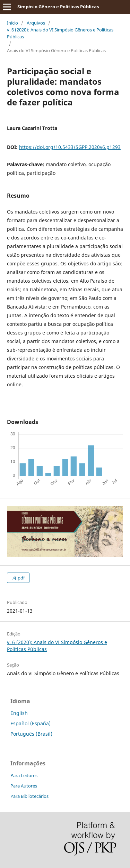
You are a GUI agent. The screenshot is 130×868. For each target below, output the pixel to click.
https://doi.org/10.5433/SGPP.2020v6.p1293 (70, 147)
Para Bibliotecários (29, 796)
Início (12, 23)
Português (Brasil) (31, 734)
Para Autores (24, 786)
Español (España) (31, 723)
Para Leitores (24, 775)
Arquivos (36, 23)
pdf (21, 578)
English (19, 713)
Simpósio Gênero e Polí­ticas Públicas (58, 7)
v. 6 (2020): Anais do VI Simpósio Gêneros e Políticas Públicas (60, 33)
